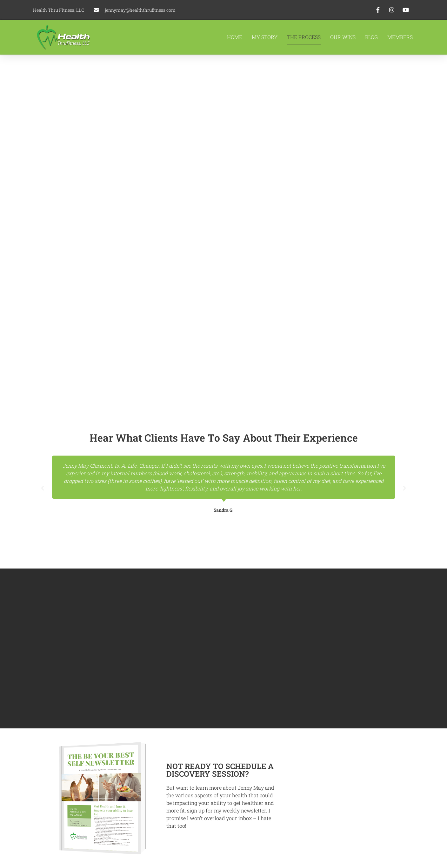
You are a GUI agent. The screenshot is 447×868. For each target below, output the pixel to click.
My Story (265, 37)
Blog (371, 37)
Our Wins (343, 37)
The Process (304, 37)
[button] (43, 488)
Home (235, 37)
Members (400, 37)
